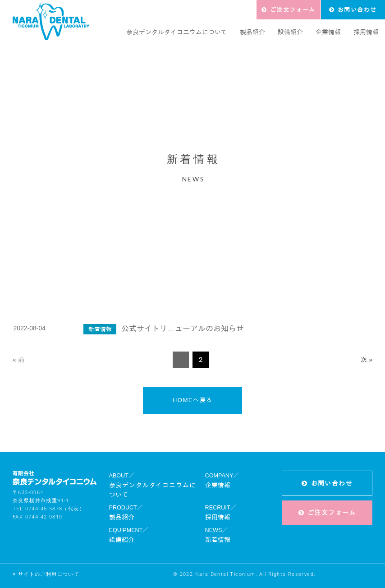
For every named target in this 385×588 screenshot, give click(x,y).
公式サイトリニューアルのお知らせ (183, 329)
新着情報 (218, 540)
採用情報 (218, 517)
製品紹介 (122, 517)
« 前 (18, 360)
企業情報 (218, 485)
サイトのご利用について (49, 574)
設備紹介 (122, 540)
